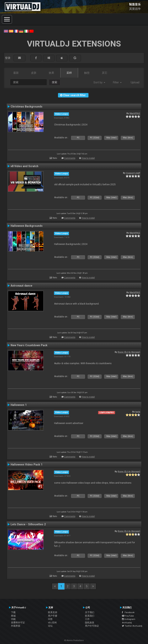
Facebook (128, 612)
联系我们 (90, 616)
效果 (51, 73)
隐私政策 (90, 623)
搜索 (55, 82)
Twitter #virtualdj (132, 626)
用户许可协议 (92, 626)
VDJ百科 (52, 623)
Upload (135, 82)
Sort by (99, 82)
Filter (117, 82)
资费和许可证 (18, 623)
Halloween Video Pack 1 (26, 465)
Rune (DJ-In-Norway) (129, 352)
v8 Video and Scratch (24, 166)
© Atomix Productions (74, 640)
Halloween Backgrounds (27, 226)
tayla (138, 412)
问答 (50, 619)
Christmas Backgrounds (26, 107)
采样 (69, 73)
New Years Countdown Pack (29, 345)
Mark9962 (135, 113)
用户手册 (53, 616)
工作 (87, 619)
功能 (13, 619)
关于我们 (90, 612)
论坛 (50, 626)
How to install (88, 158)
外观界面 (16, 626)
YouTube (128, 616)
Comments (70, 158)
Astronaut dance (21, 286)
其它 (105, 73)
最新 (16, 73)
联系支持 (53, 612)
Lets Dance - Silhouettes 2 (28, 524)
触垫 (87, 73)
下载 (13, 612)
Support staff (133, 173)
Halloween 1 (19, 405)
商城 (13, 616)
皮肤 (34, 73)
